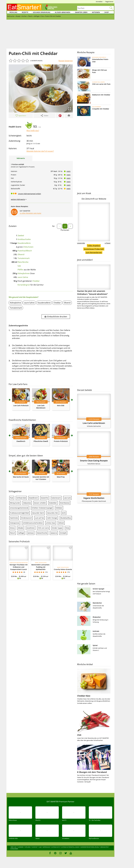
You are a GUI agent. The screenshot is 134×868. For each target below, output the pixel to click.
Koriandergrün (24, 285)
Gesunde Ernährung (42, 12)
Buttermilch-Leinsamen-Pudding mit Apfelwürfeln (41, 567)
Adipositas (27, 503)
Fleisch (13, 533)
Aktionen (96, 12)
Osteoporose (15, 523)
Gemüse (31, 533)
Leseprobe (81, 243)
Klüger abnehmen (63, 12)
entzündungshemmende (19, 508)
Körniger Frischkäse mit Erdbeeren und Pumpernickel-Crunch (19, 567)
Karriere (21, 847)
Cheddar (36, 281)
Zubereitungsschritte (18, 325)
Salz (19, 266)
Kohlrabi (96, 631)
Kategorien (14, 849)
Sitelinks (28, 847)
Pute (12, 498)
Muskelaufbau (66, 518)
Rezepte (25, 12)
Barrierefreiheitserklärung (90, 847)
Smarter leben (81, 12)
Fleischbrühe (23, 262)
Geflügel (21, 533)
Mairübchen (97, 603)
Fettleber (59, 508)
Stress (12, 528)
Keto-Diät (61, 405)
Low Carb (67, 498)
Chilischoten (28, 247)
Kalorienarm (56, 498)
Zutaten (13, 226)
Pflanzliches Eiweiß (41, 441)
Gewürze (54, 533)
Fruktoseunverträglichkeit (20, 513)
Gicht (64, 513)
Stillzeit (61, 523)
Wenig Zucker (15, 503)
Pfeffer (20, 270)
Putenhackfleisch (25, 251)
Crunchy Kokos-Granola (63, 569)
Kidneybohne (15, 303)
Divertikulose (65, 503)
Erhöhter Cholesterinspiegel (42, 508)
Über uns (13, 847)
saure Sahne (23, 277)
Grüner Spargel (98, 589)
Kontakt (35, 847)
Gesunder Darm (38, 513)
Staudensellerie (24, 243)
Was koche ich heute (21, 477)
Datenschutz (56, 847)
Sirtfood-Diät (21, 498)
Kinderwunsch (27, 518)
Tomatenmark (24, 258)
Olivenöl (21, 254)
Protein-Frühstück (61, 441)
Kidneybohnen (24, 273)
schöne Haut (51, 523)
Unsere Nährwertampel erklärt (29, 194)
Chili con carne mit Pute (101, 84)
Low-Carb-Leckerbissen (94, 423)
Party (67, 528)
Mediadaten (104, 847)
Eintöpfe (63, 533)
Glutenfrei (45, 498)
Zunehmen (31, 528)
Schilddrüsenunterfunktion (33, 523)
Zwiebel (21, 236)
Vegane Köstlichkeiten (94, 498)
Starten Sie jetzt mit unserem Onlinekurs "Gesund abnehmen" (94, 280)
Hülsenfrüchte (42, 533)
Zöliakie (21, 528)
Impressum (46, 847)
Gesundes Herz (53, 513)
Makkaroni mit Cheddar (101, 95)
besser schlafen (40, 503)
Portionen (65, 230)
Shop (107, 12)
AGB (40, 847)
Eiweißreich (21, 441)
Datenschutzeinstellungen (70, 847)
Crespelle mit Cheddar (101, 109)
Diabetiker (53, 503)
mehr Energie (52, 518)
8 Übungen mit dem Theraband (92, 772)
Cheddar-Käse (84, 696)
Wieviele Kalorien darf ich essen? (40, 151)
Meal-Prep (61, 477)
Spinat (95, 645)
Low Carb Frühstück (21, 405)
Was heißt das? (33, 131)
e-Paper (108, 243)
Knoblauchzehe (24, 239)
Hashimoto (14, 518)
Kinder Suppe (57, 528)
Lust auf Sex (40, 518)
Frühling (13, 12)
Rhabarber (97, 617)
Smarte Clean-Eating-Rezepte (94, 461)
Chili (79, 735)
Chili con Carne (43, 528)
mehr (69, 171)
